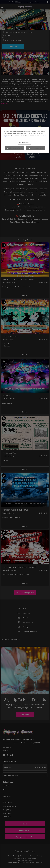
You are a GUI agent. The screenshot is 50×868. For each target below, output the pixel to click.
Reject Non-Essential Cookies (14, 148)
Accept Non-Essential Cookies (35, 148)
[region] (25, 140)
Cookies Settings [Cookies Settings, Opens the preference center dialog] (24, 142)
